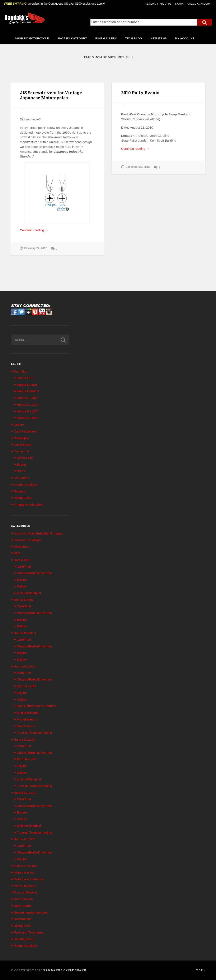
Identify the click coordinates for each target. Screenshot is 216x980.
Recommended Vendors (31, 912)
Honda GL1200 (28, 411)
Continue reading (41, 230)
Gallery (19, 425)
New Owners (26, 726)
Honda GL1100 (28, 405)
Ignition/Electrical (29, 593)
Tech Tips (20, 371)
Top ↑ (201, 970)
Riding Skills (22, 498)
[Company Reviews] (151, 4)
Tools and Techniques (29, 932)
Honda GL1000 (28, 398)
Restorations (23, 919)
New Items (159, 39)
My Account (185, 39)
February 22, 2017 (33, 248)
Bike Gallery (106, 39)
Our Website (23, 445)
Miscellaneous (27, 719)
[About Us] (165, 4)
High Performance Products (36, 706)
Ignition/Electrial (28, 713)
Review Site (25, 458)
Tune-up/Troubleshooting (35, 733)
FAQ (17, 553)
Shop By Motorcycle (32, 39)
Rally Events (23, 906)
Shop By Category (72, 39)
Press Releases (25, 886)
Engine (22, 580)
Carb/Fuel (24, 566)
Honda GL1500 (28, 418)
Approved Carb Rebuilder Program (38, 533)
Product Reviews (26, 892)
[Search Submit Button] (205, 22)
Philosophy (22, 438)
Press (21, 471)
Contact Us (22, 451)
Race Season (23, 899)
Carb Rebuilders (25, 431)
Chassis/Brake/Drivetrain (34, 573)
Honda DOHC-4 (28, 391)
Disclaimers (22, 547)
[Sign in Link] (179, 4)
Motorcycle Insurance (29, 879)
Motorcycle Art (24, 872)
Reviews (20, 491)
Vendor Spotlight (25, 485)
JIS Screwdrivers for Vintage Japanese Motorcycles (51, 95)
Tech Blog (134, 39)
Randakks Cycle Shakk (65, 970)
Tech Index (21, 478)
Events (22, 464)
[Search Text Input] (144, 22)
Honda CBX (25, 378)
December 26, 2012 (135, 167)
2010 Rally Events (140, 93)
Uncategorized (24, 939)
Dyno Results (26, 686)
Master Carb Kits (26, 866)
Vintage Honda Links (28, 504)
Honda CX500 (27, 385)
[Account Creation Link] (200, 4)
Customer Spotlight (27, 540)
